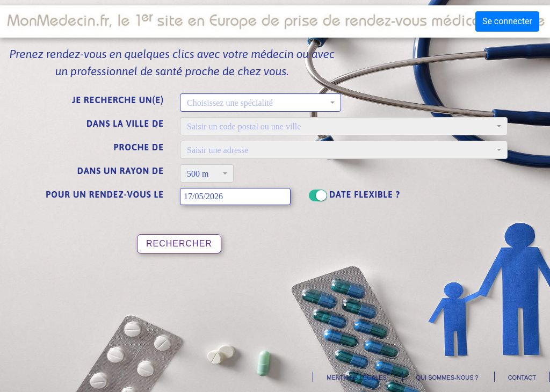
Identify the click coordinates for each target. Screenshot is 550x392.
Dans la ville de (125, 124)
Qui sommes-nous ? (447, 378)
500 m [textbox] (198, 174)
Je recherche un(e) (118, 100)
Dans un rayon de (121, 171)
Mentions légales (356, 378)
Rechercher (179, 244)
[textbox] (257, 103)
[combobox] (260, 103)
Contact (522, 378)
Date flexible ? (365, 194)
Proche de (139, 147)
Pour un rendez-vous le (105, 194)
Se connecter (507, 21)
